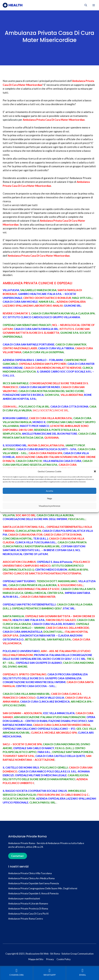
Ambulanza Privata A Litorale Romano (28, 903)
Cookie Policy (64, 959)
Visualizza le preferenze (49, 506)
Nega (49, 498)
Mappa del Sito (36, 959)
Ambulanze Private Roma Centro (25, 919)
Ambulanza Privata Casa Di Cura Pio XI (28, 914)
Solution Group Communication (78, 954)
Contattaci (17, 856)
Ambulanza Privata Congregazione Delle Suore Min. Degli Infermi (43, 888)
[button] (95, 471)
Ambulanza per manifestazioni (24, 898)
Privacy (50, 959)
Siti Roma (55, 954)
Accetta (49, 491)
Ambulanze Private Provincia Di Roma (28, 908)
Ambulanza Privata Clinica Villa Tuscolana (30, 873)
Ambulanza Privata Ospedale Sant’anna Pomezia (34, 883)
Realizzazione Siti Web (37, 954)
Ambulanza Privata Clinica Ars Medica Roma (31, 878)
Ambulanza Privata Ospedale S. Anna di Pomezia (33, 893)
